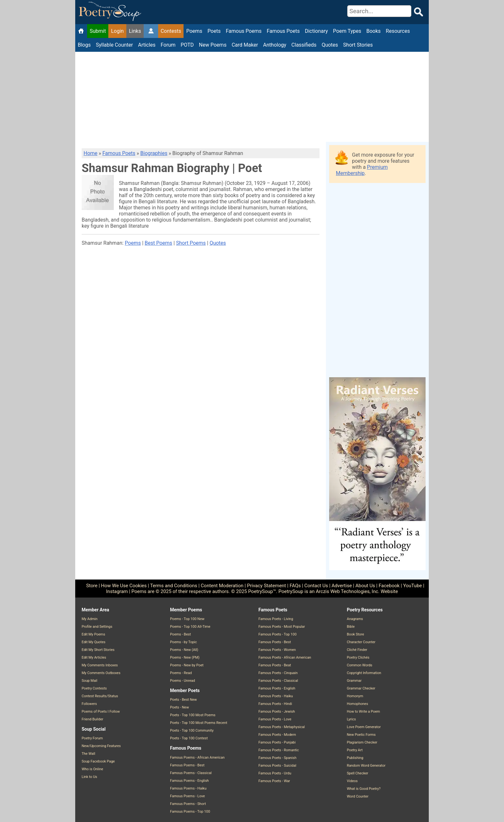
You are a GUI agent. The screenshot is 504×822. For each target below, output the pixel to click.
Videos (352, 781)
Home (90, 153)
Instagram (117, 591)
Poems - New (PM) (185, 658)
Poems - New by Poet (187, 665)
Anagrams (355, 619)
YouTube (412, 586)
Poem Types (347, 31)
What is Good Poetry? (364, 789)
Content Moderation (222, 586)
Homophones (357, 704)
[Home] (81, 32)
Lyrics (351, 719)
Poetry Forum (92, 738)
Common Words (360, 665)
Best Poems (158, 243)
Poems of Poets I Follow (101, 712)
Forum (168, 45)
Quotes (330, 45)
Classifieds (304, 45)
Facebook (389, 586)
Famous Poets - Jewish (277, 712)
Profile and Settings (97, 627)
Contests (171, 31)
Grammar (354, 681)
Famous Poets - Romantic (279, 750)
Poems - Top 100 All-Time (190, 627)
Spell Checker (357, 773)
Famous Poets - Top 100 (278, 634)
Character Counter (361, 642)
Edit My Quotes (94, 642)
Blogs (84, 45)
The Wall (88, 754)
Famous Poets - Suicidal (277, 766)
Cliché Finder (357, 650)
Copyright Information (364, 673)
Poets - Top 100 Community (192, 731)
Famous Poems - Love (187, 796)
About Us (365, 586)
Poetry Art (355, 750)
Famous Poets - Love (275, 719)
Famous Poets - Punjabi (277, 742)
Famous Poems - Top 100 (190, 812)
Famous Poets (283, 31)
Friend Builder (92, 719)
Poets (214, 31)
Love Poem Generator (364, 727)
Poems (194, 31)
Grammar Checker (361, 688)
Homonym (355, 696)
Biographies (154, 153)
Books (374, 31)
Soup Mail (90, 681)
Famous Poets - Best (275, 642)
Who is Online (92, 769)
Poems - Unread (183, 681)
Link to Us (89, 777)
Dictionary (316, 31)
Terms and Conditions (174, 586)
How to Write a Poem (363, 712)
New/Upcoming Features (101, 746)
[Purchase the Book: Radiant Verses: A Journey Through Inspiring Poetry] (377, 568)
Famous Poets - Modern (277, 735)
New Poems (213, 45)
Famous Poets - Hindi (275, 704)
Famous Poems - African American (197, 758)
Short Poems (191, 243)
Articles (147, 45)
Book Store (355, 634)
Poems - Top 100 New (187, 619)
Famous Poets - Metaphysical (282, 727)
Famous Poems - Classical (191, 773)
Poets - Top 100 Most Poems (193, 715)
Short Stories (358, 45)
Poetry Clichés (358, 658)
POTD (187, 45)
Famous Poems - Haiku (188, 788)
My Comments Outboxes (101, 673)
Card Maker (245, 45)
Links (135, 31)
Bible (351, 627)
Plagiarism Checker (362, 742)
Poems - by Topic (184, 642)
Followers (89, 704)
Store (92, 586)
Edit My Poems (93, 634)
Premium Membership (362, 170)
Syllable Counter (114, 45)
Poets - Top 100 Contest (189, 738)
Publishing (355, 758)
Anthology (275, 45)
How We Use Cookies (124, 586)
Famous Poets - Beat (275, 665)
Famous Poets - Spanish (277, 758)
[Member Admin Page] (151, 31)
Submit (98, 31)
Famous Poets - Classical (278, 681)
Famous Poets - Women (277, 650)
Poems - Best (180, 634)
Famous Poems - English (189, 781)
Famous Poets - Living (276, 619)
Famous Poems (243, 31)
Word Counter (358, 796)
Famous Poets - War (274, 781)
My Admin (90, 619)
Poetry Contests (94, 688)
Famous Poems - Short (188, 804)
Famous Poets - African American (285, 658)
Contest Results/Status (100, 696)
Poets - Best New (183, 700)
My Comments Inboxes (100, 665)
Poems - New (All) (184, 650)
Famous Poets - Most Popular (282, 627)
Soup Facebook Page (98, 761)
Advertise (342, 586)
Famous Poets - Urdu (275, 773)
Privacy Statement (266, 586)
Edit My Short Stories (98, 650)
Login (117, 31)
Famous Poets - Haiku (276, 696)
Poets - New (180, 707)
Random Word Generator (366, 766)
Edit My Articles (94, 658)
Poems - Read (181, 673)
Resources (398, 31)
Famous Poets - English (277, 688)
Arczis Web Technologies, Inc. (348, 591)
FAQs (295, 586)
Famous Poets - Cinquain (278, 673)
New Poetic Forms (361, 735)
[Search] (379, 11)
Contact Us (316, 586)
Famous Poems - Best (187, 765)
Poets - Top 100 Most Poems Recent (199, 723)
